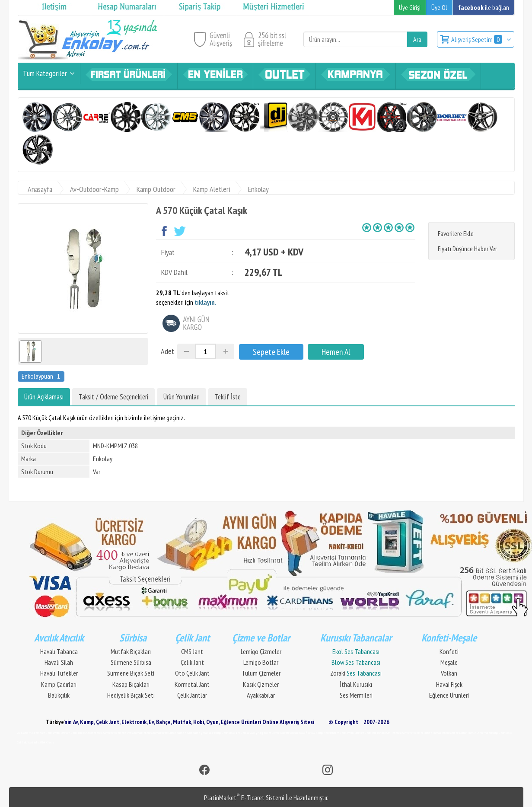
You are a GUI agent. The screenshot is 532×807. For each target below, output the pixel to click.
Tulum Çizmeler (261, 673)
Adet (167, 351)
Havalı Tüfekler (59, 673)
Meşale (449, 662)
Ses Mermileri (356, 695)
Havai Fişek (449, 684)
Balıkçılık (59, 695)
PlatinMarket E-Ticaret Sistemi (244, 797)
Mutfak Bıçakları (131, 651)
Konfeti (449, 651)
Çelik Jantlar (192, 695)
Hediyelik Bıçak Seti (131, 695)
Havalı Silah (59, 662)
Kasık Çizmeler (261, 684)
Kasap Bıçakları (131, 684)
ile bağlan (484, 7)
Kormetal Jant (192, 684)
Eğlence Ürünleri (449, 695)
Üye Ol (439, 7)
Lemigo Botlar (261, 662)
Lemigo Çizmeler (261, 651)
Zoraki (356, 673)
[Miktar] (206, 351)
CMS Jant (192, 651)
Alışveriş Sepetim (477, 39)
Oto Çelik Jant (192, 673)
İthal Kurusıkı (356, 684)
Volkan (449, 673)
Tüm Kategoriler (45, 73)
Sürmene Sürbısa (131, 662)
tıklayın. (205, 302)
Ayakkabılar (261, 695)
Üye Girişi (410, 7)
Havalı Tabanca (59, 651)
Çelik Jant (192, 662)
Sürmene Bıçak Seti (131, 673)
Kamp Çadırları (59, 684)
